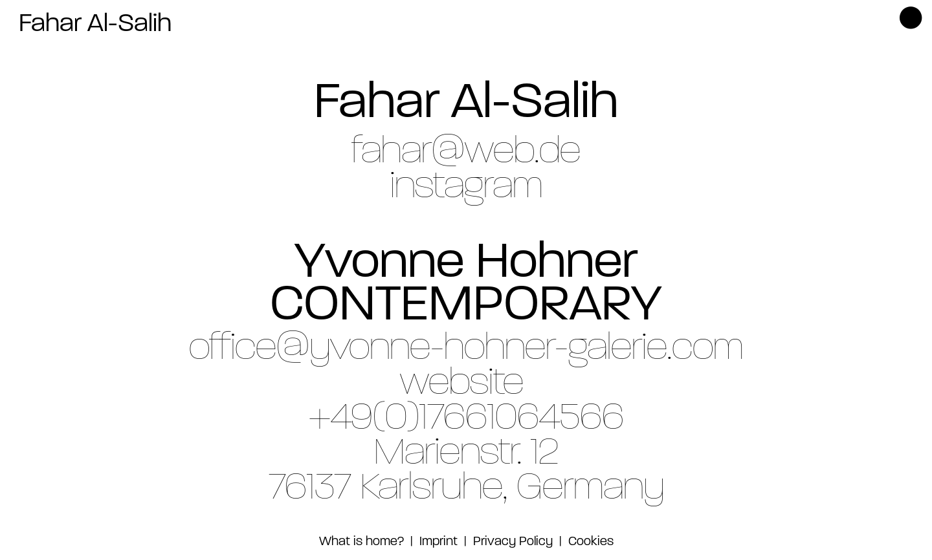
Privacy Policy (513, 542)
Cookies (591, 542)
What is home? (361, 542)
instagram (466, 188)
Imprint (437, 542)
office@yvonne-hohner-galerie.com (466, 349)
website (462, 384)
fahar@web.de (466, 153)
